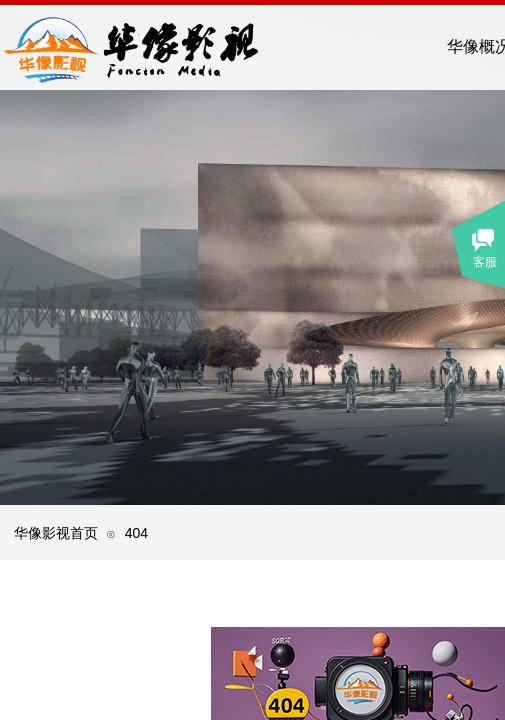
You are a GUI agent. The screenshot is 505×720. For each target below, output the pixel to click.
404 (136, 533)
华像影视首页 (56, 533)
